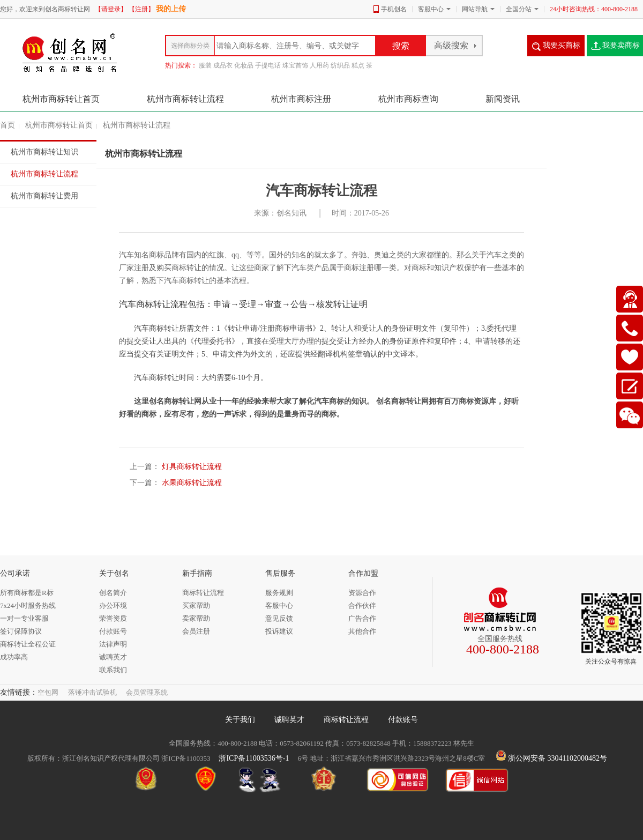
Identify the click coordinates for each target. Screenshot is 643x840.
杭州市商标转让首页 (61, 99)
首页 (8, 125)
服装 (205, 65)
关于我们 (240, 720)
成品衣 (223, 65)
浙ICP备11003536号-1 (254, 758)
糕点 (358, 65)
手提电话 (268, 65)
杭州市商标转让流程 (186, 99)
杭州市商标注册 (302, 99)
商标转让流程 (346, 720)
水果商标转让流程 (191, 483)
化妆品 (244, 65)
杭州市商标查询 (409, 99)
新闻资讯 (503, 99)
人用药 (319, 65)
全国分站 (519, 9)
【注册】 (141, 9)
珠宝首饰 (295, 65)
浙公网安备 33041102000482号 (551, 758)
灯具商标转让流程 (191, 467)
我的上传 (171, 9)
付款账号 (403, 720)
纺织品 (340, 65)
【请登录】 (111, 9)
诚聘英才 (289, 720)
